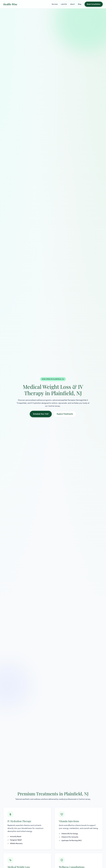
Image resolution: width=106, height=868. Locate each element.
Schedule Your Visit (41, 414)
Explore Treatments (65, 414)
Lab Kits (64, 4)
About (72, 4)
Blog (80, 4)
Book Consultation (94, 4)
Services (55, 4)
